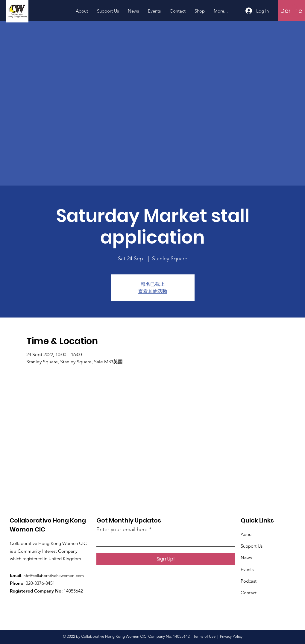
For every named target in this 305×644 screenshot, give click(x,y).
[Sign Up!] (166, 559)
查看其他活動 (153, 291)
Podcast (249, 581)
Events (247, 569)
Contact (249, 593)
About (247, 534)
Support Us (252, 546)
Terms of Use (204, 636)
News (246, 558)
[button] (294, 10)
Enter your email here (122, 529)
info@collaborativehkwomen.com (53, 575)
